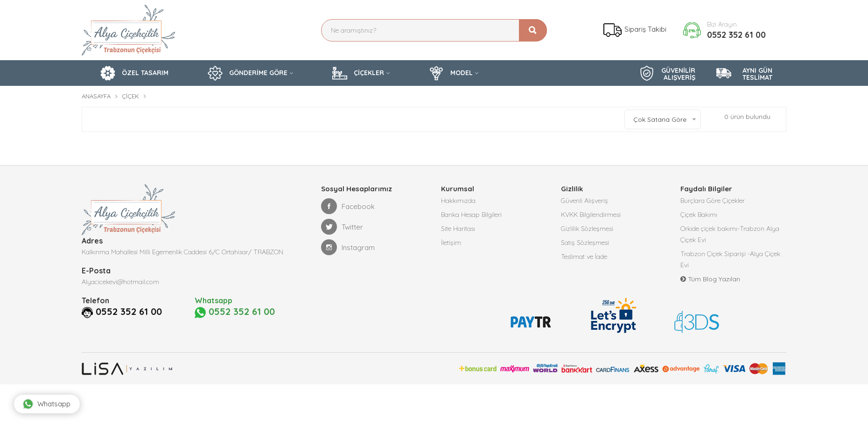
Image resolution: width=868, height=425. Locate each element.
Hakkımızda (458, 201)
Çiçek (130, 96)
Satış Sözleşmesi (585, 243)
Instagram (348, 247)
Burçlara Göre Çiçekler (713, 201)
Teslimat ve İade (584, 257)
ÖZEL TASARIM (134, 73)
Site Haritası (458, 229)
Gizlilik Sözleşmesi (587, 229)
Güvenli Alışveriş (584, 201)
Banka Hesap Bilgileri (471, 215)
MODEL (451, 73)
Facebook (348, 206)
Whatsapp (46, 404)
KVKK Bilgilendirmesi (591, 215)
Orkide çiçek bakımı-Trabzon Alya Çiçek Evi (730, 234)
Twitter (342, 227)
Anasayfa (96, 96)
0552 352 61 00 (736, 35)
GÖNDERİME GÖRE (248, 73)
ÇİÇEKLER (358, 73)
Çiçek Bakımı (699, 215)
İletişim (451, 243)
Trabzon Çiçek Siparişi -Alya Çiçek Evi (730, 259)
